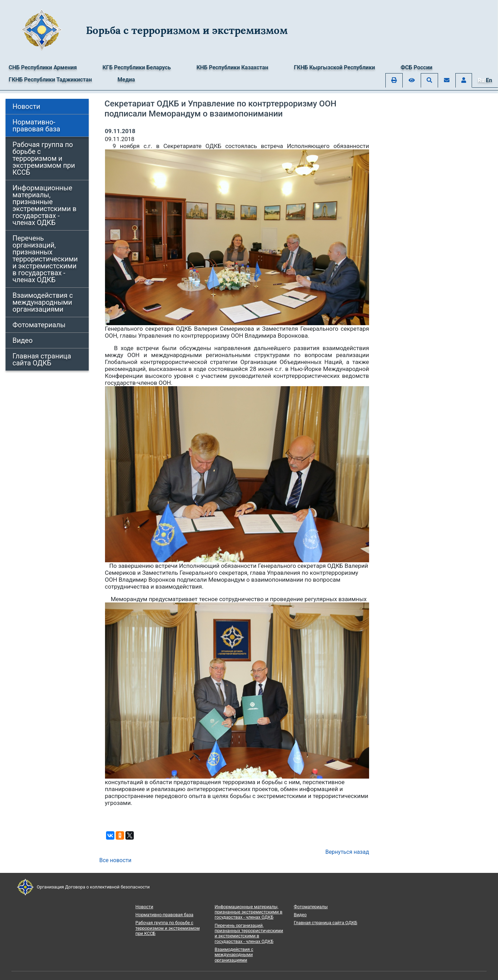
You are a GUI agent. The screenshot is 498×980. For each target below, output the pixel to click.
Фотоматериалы (39, 325)
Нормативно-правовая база (36, 125)
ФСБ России (417, 67)
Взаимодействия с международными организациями (43, 302)
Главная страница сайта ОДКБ (42, 359)
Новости (26, 106)
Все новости (116, 860)
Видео (23, 340)
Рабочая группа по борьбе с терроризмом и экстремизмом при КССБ (44, 158)
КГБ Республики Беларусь (137, 67)
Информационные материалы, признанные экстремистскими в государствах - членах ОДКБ (45, 205)
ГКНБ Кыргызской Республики (334, 67)
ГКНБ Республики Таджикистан (50, 80)
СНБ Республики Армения (43, 67)
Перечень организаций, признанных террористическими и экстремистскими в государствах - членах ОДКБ (45, 259)
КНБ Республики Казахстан (232, 67)
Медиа (126, 80)
